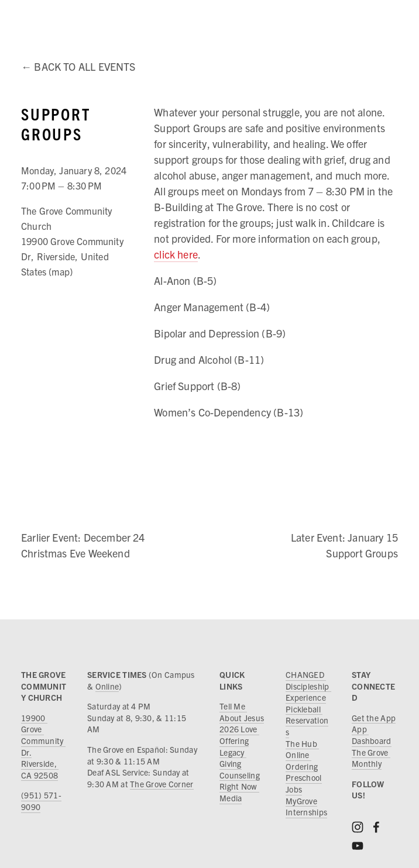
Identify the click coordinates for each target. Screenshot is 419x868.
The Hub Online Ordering (302, 755)
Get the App (374, 718)
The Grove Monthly (371, 758)
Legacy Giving (233, 758)
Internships (306, 812)
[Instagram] (358, 827)
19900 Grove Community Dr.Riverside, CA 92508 (43, 746)
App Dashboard (372, 735)
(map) (61, 271)
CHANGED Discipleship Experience (308, 686)
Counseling (240, 775)
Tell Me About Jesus (242, 712)
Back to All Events (85, 66)
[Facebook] (376, 827)
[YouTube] (358, 846)
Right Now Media (239, 792)
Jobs (294, 789)
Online (107, 686)
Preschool (304, 777)
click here (176, 254)
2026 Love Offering (239, 735)
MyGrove (301, 801)
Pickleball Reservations (307, 720)
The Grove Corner (162, 784)
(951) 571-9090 (41, 801)
